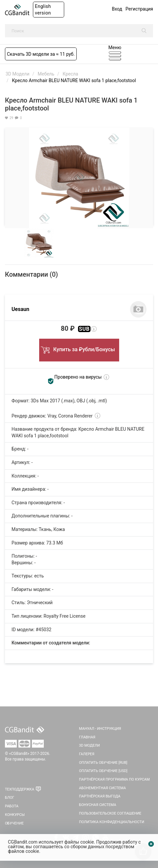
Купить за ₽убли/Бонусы (79, 348)
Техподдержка (20, 789)
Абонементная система (102, 788)
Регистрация (139, 9)
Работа (12, 806)
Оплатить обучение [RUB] (103, 763)
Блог (10, 798)
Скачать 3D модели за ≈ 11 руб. (41, 54)
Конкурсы (15, 815)
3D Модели (89, 745)
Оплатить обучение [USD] (103, 771)
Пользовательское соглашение (110, 813)
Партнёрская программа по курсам (114, 779)
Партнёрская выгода (100, 796)
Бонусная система (98, 805)
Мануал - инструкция (100, 729)
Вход (117, 9)
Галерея (87, 754)
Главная (87, 737)
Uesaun (20, 309)
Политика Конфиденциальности (112, 822)
